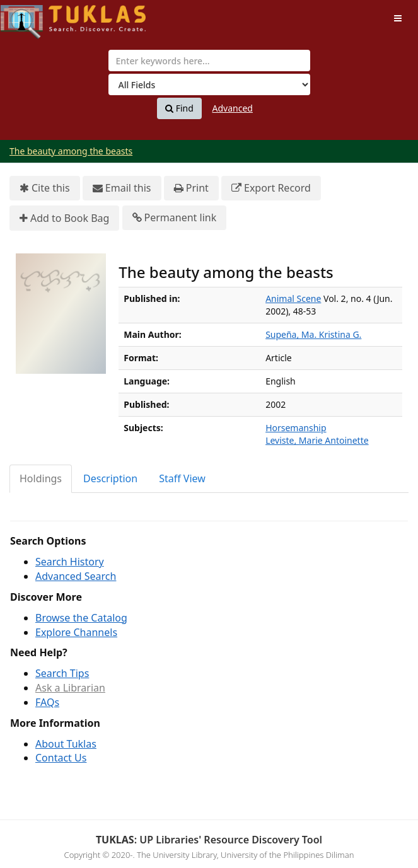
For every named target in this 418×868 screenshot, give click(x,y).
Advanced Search (76, 576)
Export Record (271, 188)
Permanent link (175, 218)
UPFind (32, 16)
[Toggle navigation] (398, 18)
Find (179, 108)
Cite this (45, 188)
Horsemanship (296, 428)
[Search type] (209, 84)
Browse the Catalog (81, 618)
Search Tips (62, 673)
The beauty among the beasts (71, 151)
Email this (122, 188)
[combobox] (209, 61)
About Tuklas (66, 744)
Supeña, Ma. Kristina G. (313, 334)
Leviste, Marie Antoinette (317, 440)
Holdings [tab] (41, 478)
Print (191, 188)
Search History (70, 562)
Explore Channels (76, 632)
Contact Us (61, 758)
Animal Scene (293, 298)
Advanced (233, 108)
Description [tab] (110, 478)
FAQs (47, 702)
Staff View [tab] (182, 478)
